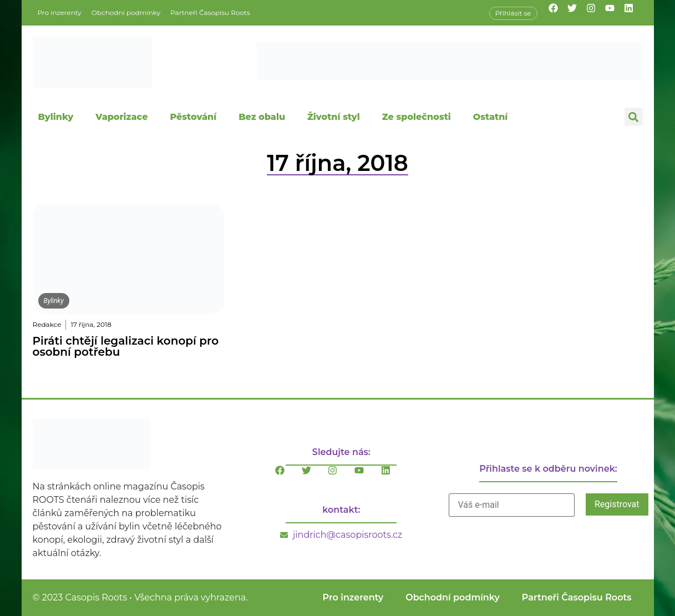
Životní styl (334, 117)
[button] (634, 117)
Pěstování (193, 117)
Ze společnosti (417, 117)
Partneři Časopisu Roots (210, 12)
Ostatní (491, 117)
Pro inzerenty (60, 12)
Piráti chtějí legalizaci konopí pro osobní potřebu (126, 346)
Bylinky (56, 117)
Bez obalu (262, 117)
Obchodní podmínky (126, 12)
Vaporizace (121, 117)
